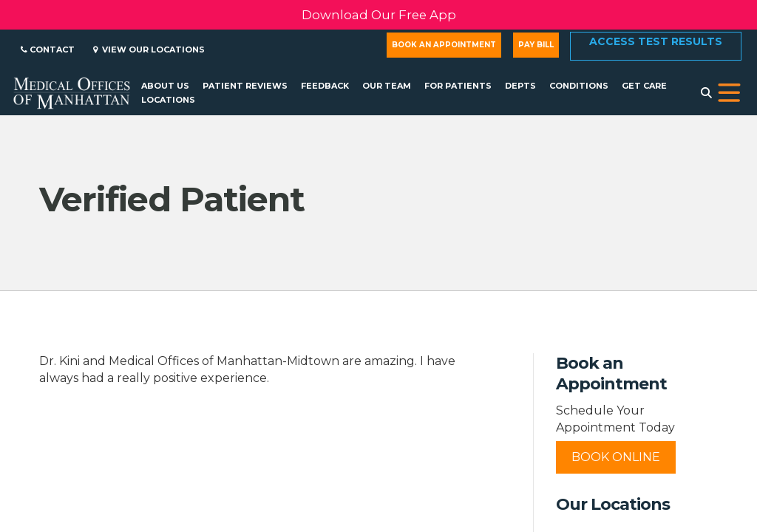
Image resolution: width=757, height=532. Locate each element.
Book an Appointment (444, 45)
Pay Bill (536, 45)
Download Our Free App (379, 15)
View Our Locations (149, 50)
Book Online (616, 457)
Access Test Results (656, 41)
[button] (729, 93)
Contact (48, 50)
